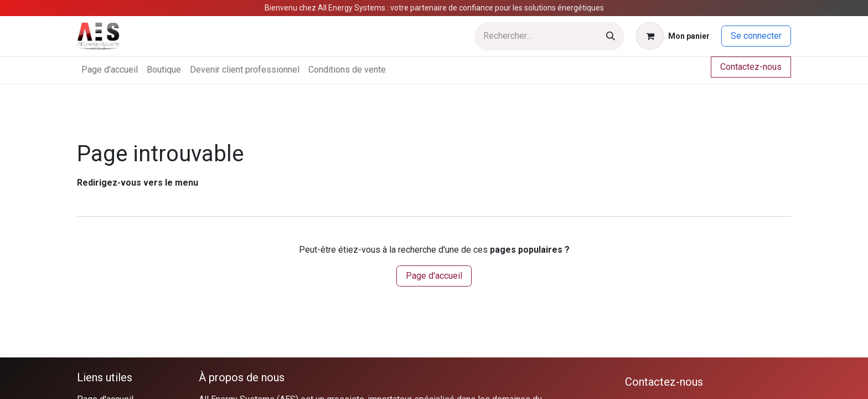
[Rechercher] (611, 36)
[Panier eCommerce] (673, 36)
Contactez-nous (751, 67)
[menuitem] (110, 70)
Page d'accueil (434, 276)
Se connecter (756, 36)
